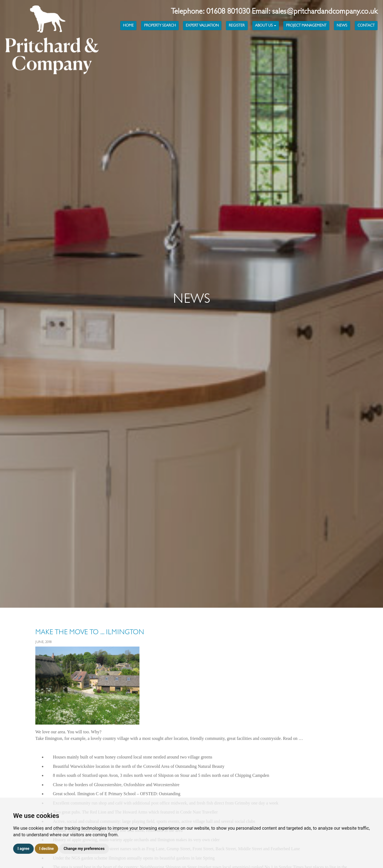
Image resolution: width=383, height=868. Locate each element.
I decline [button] (46, 849)
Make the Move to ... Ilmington (90, 632)
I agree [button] (23, 849)
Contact (366, 25)
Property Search (160, 25)
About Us (266, 25)
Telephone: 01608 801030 (211, 11)
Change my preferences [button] (84, 849)
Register (237, 25)
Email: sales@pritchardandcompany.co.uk (315, 11)
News (342, 25)
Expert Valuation (202, 25)
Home (128, 25)
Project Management (306, 25)
